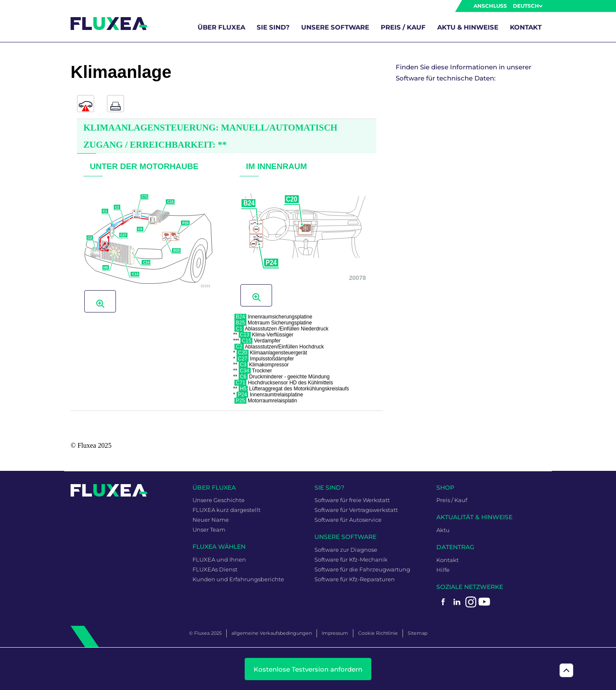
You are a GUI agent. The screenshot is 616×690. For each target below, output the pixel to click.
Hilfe (443, 570)
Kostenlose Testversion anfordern (308, 669)
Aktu (443, 530)
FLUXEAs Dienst (215, 569)
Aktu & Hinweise (468, 27)
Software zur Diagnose (346, 550)
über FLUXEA (221, 27)
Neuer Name (211, 520)
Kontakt (526, 27)
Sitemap (418, 633)
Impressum (335, 633)
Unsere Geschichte (219, 500)
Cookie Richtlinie (378, 633)
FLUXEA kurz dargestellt (227, 510)
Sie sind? (273, 27)
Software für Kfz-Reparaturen (355, 579)
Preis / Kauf (403, 27)
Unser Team (209, 529)
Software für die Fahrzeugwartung (362, 569)
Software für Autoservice (348, 520)
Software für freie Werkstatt (352, 500)
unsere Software (335, 27)
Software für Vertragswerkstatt (356, 510)
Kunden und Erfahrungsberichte (238, 579)
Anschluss (490, 6)
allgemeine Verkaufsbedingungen (272, 633)
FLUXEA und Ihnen (219, 559)
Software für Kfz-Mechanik (351, 559)
